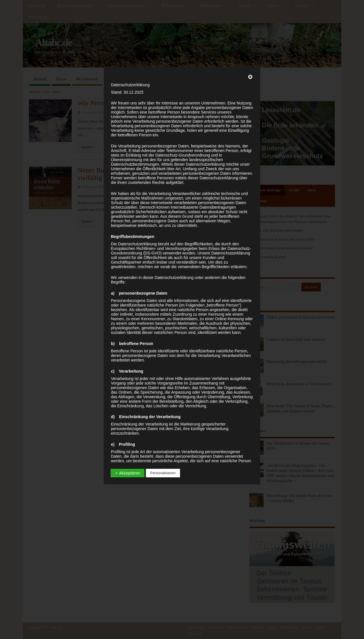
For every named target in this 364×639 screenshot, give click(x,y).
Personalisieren (163, 473)
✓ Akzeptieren (128, 473)
